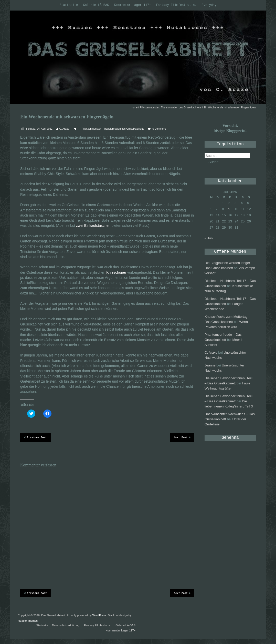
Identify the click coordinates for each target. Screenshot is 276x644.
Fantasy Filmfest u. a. (176, 5)
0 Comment (159, 129)
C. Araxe (64, 129)
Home (134, 108)
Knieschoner (116, 272)
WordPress (99, 615)
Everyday (209, 5)
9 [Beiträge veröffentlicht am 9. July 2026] (229, 209)
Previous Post (35, 437)
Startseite (69, 5)
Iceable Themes (28, 621)
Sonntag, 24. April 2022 (39, 129)
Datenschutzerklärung (66, 625)
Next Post (182, 437)
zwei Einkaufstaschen (93, 226)
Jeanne (210, 365)
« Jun (209, 238)
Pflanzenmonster (149, 108)
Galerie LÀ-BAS (96, 5)
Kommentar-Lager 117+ (132, 5)
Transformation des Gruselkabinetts (181, 108)
